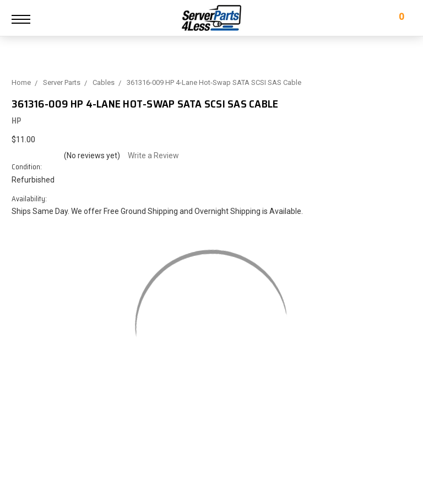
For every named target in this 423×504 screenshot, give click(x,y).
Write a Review (153, 156)
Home (21, 82)
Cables (104, 82)
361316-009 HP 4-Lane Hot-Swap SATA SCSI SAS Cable (214, 82)
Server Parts (62, 82)
